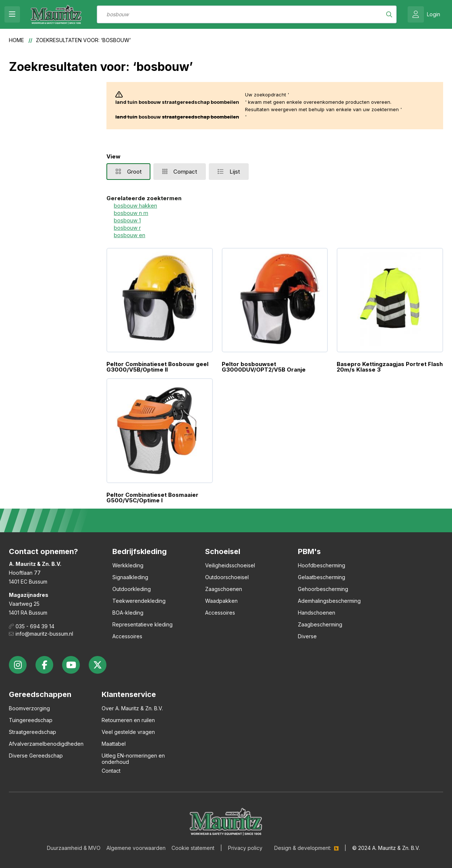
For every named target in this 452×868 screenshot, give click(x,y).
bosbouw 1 (127, 220)
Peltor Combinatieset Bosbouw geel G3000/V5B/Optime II (157, 367)
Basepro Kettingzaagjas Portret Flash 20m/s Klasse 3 (390, 367)
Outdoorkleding (132, 589)
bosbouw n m (131, 213)
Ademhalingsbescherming (329, 601)
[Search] (389, 14)
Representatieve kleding (142, 624)
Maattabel (114, 744)
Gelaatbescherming (322, 577)
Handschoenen (317, 613)
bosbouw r (127, 228)
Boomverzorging (29, 708)
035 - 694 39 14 (35, 626)
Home (17, 40)
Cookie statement (193, 848)
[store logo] (56, 14)
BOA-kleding (128, 613)
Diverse (307, 636)
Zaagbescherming (320, 624)
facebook (44, 665)
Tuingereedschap (31, 720)
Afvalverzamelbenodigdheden (46, 744)
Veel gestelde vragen (128, 732)
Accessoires (127, 636)
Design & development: (303, 848)
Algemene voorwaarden (136, 848)
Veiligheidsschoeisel (230, 565)
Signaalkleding (130, 577)
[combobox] (247, 14)
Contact (111, 771)
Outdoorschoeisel (227, 577)
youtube (71, 665)
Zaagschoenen (224, 589)
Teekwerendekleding (139, 601)
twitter (98, 665)
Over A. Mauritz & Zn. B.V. (132, 708)
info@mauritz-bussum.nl (44, 634)
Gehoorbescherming (323, 589)
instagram (18, 665)
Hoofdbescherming (322, 565)
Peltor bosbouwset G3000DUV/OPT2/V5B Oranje (264, 367)
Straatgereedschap (33, 732)
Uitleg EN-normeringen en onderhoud (133, 759)
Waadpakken (221, 601)
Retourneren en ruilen (128, 720)
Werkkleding (128, 565)
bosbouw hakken (135, 206)
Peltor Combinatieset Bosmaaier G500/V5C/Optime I (152, 498)
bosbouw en (130, 235)
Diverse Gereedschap (36, 756)
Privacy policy (245, 848)
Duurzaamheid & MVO (74, 848)
